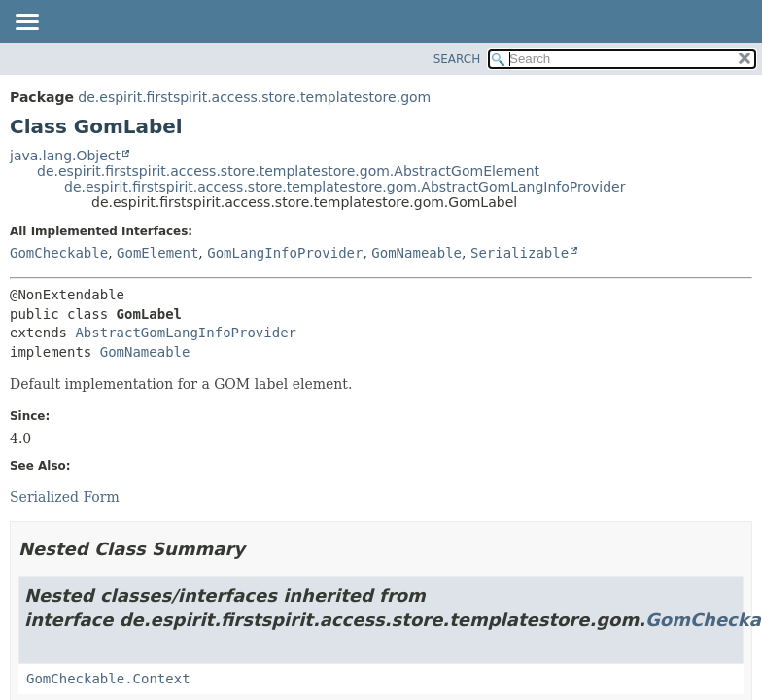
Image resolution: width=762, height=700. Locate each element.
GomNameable (416, 253)
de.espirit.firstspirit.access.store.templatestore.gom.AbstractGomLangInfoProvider (345, 187)
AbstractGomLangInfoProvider (186, 332)
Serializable (520, 253)
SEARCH (457, 59)
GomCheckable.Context (108, 679)
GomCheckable (59, 253)
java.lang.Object (65, 156)
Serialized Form (65, 497)
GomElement (157, 253)
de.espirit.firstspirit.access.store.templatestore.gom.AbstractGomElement (288, 171)
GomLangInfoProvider (285, 253)
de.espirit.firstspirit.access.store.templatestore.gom (254, 97)
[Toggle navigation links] (26, 23)
